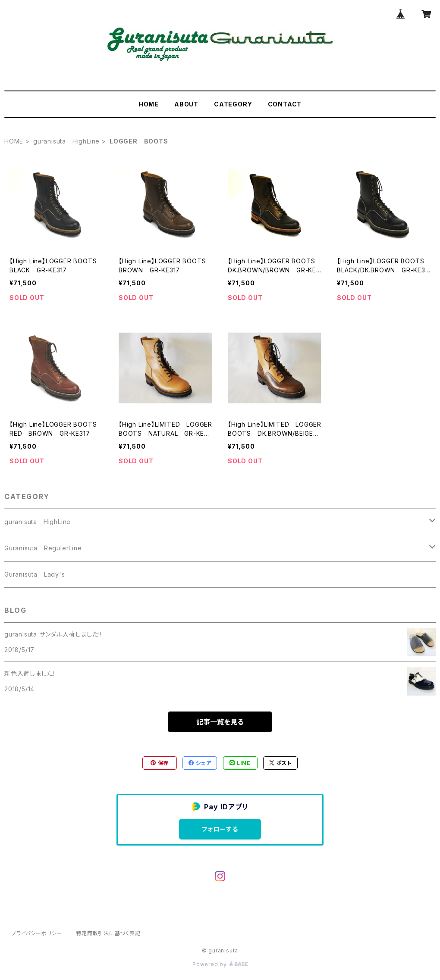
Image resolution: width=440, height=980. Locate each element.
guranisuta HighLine (66, 141)
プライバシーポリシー (37, 933)
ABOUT (186, 104)
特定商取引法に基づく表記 (108, 933)
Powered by (220, 964)
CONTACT (285, 104)
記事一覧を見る (220, 722)
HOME (149, 104)
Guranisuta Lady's (35, 574)
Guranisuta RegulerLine (43, 548)
